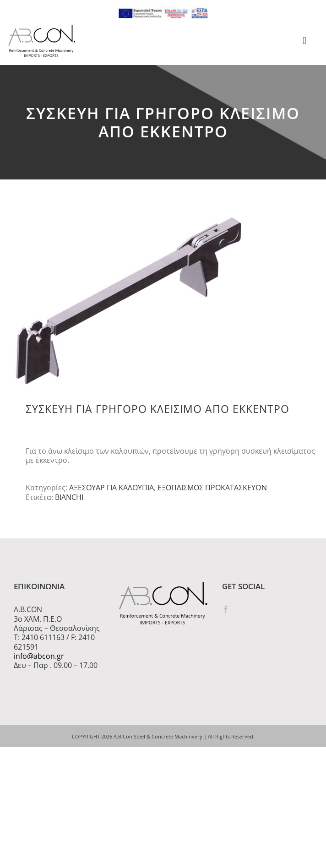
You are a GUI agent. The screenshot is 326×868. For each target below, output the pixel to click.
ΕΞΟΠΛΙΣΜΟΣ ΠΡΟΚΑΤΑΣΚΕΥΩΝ (212, 488)
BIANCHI (69, 497)
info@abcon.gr (39, 656)
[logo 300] (42, 27)
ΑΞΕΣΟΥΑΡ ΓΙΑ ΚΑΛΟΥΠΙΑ (111, 488)
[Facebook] (226, 609)
